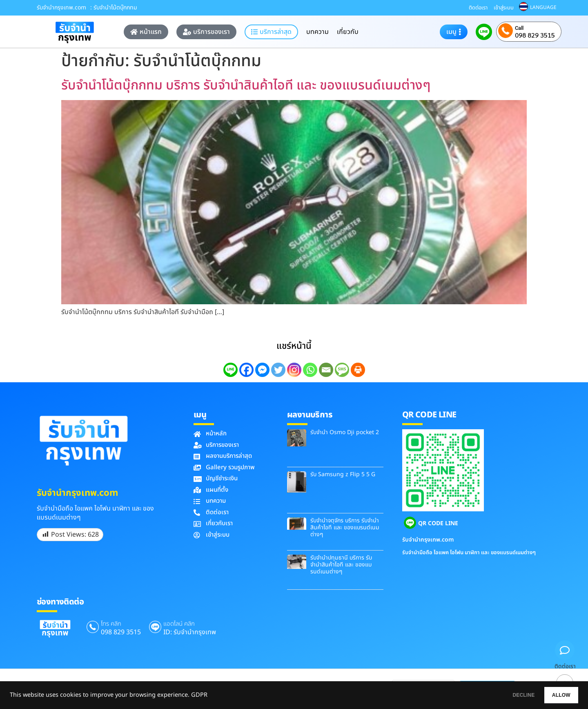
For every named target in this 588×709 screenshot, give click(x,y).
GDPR (199, 695)
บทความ (317, 32)
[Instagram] (294, 370)
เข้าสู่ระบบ (504, 8)
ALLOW (555, 695)
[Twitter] (278, 370)
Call (519, 28)
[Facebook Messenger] (262, 370)
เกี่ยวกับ (348, 32)
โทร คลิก (111, 624)
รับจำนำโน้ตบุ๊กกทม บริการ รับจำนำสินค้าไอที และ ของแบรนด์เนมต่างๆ (246, 85)
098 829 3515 (535, 35)
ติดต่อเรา (478, 8)
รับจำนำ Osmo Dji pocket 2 (345, 432)
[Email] (326, 370)
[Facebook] (246, 370)
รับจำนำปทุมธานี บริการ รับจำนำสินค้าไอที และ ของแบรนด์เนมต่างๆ (341, 565)
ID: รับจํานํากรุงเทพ (190, 632)
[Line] (231, 370)
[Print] (358, 370)
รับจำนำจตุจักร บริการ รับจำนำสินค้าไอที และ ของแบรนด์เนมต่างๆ (345, 527)
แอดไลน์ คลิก (179, 624)
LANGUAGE (543, 7)
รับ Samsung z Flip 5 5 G (343, 474)
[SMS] (342, 370)
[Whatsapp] (310, 370)
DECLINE (504, 695)
